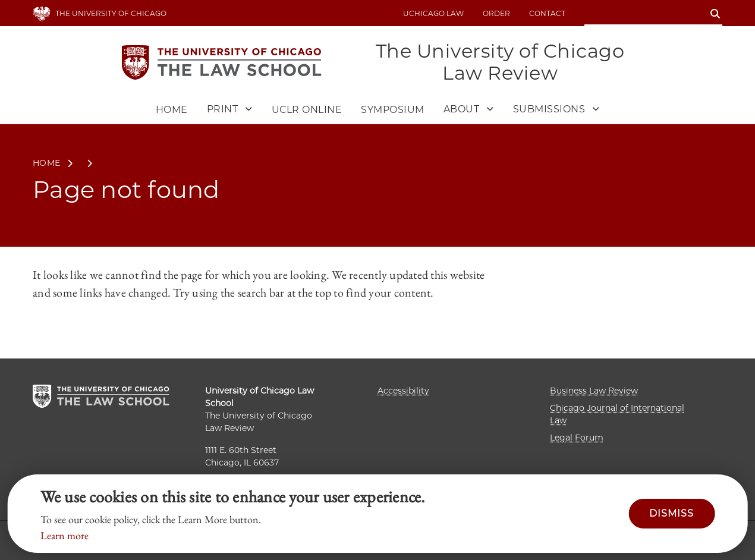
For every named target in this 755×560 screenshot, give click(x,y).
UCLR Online (307, 110)
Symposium (393, 110)
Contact (547, 13)
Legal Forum (577, 438)
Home (172, 110)
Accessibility (403, 391)
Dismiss (671, 513)
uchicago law (433, 13)
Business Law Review (594, 391)
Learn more (65, 535)
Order (496, 13)
